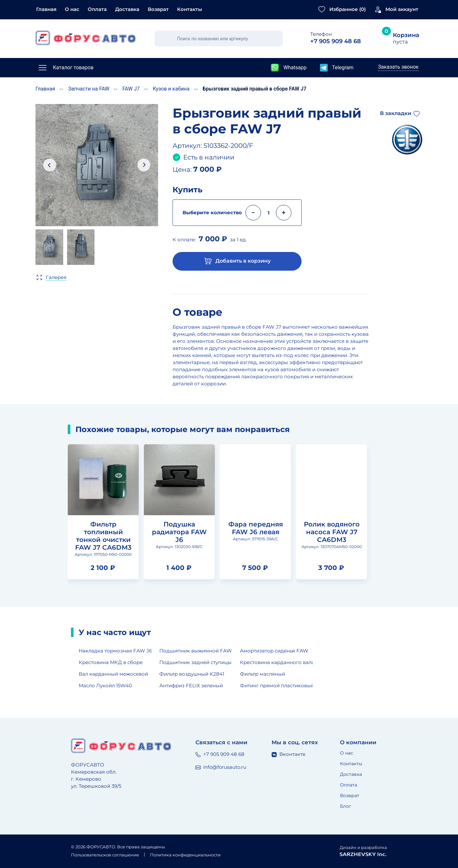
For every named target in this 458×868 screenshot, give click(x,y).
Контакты (189, 9)
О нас (72, 9)
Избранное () (348, 9)
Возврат (158, 9)
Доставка (127, 9)
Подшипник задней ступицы (195, 662)
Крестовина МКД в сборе (111, 662)
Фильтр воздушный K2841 (192, 674)
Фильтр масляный (263, 674)
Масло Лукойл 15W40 (105, 685)
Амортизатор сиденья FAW (274, 651)
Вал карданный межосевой (113, 674)
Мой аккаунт (402, 9)
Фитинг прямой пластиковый (276, 685)
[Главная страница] (85, 38)
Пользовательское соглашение (105, 855)
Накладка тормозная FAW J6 (115, 651)
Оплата (97, 9)
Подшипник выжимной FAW (196, 651)
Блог (346, 806)
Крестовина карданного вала (276, 662)
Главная (46, 9)
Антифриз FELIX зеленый (191, 685)
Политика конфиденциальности (185, 855)
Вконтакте (289, 754)
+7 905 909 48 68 (220, 754)
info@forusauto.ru (221, 767)
